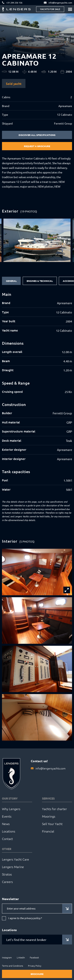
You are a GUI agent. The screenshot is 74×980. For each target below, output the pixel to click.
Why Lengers (11, 809)
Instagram (7, 957)
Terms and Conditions (13, 966)
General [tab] (11, 281)
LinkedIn (21, 957)
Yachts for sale (50, 9)
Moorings (49, 816)
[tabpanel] (37, 392)
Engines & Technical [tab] (40, 281)
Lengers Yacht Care (15, 859)
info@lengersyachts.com (51, 768)
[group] (37, 240)
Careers (7, 882)
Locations (9, 831)
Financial (48, 831)
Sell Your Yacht (52, 824)
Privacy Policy (35, 966)
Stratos (7, 874)
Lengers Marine (13, 867)
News (6, 824)
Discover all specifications (37, 135)
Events (7, 816)
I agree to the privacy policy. (25, 918)
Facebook (34, 957)
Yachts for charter (54, 809)
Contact (7, 839)
